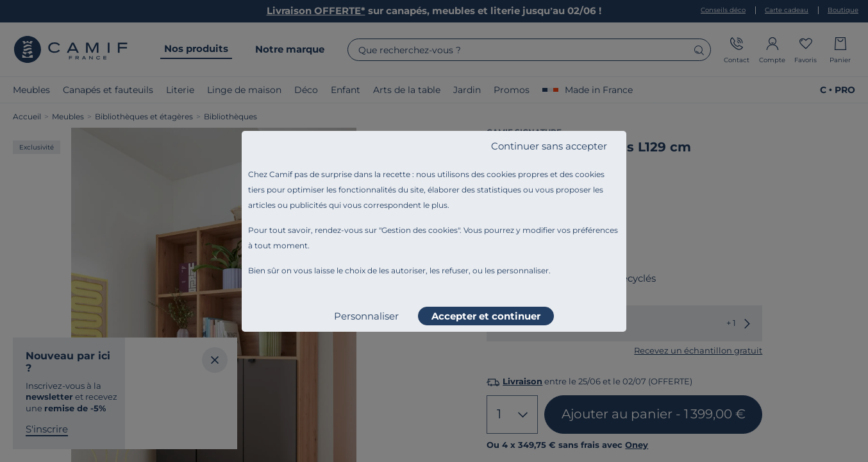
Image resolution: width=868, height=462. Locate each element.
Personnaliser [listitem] (366, 316)
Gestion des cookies (420, 230)
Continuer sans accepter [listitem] (549, 146)
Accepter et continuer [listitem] (486, 316)
